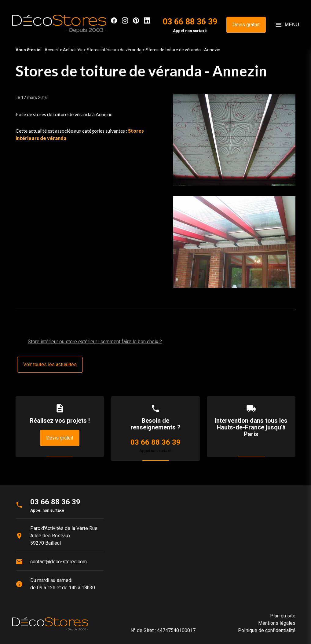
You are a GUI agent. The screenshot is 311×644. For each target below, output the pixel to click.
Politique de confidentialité (267, 630)
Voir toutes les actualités (50, 364)
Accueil (52, 50)
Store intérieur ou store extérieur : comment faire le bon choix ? (95, 342)
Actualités (73, 50)
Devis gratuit (246, 25)
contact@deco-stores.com (59, 562)
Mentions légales (277, 623)
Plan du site (283, 616)
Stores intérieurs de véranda (114, 50)
